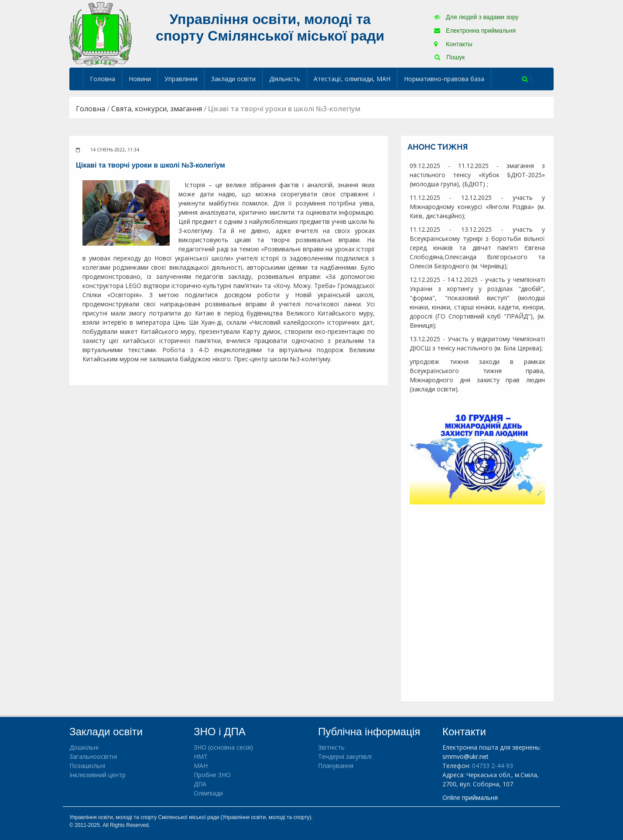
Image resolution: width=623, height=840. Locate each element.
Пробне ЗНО (212, 775)
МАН (201, 766)
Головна (103, 79)
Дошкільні (84, 747)
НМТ (201, 756)
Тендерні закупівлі (345, 756)
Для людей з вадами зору (476, 17)
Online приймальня (470, 797)
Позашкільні (87, 766)
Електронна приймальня (475, 31)
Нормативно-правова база (444, 79)
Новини (140, 79)
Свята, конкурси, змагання (157, 109)
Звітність (331, 747)
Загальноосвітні (93, 756)
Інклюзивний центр (98, 775)
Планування (336, 766)
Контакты (453, 44)
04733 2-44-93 (493, 766)
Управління (181, 79)
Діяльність (285, 79)
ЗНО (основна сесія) (223, 747)
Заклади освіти (233, 79)
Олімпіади (208, 793)
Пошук (450, 57)
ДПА (200, 784)
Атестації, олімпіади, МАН (352, 79)
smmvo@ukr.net (466, 756)
